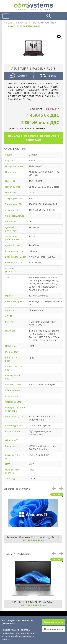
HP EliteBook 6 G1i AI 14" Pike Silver (33, 602)
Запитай (19, 76)
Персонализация (54, 629)
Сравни (48, 76)
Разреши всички (54, 622)
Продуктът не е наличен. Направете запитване (34, 138)
